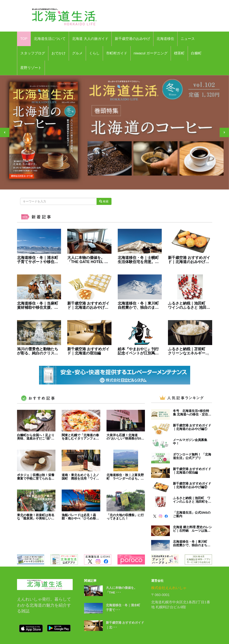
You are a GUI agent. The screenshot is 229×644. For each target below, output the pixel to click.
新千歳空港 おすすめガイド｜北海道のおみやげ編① (88, 306)
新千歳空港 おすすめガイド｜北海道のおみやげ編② (189, 260)
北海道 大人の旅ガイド (90, 39)
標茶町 (179, 53)
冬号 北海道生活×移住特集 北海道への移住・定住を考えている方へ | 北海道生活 (192, 413)
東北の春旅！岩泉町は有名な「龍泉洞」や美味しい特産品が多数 (36, 517)
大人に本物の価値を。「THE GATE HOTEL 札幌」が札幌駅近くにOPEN (88, 260)
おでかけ (59, 53)
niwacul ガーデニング (151, 53)
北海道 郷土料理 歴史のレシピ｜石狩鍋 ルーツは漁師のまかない (192, 529)
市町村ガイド (117, 53)
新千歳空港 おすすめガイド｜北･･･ (125, 625)
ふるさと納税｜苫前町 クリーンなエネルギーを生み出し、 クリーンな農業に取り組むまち (189, 351)
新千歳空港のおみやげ (132, 39)
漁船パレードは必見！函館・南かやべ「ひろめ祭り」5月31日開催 (79, 517)
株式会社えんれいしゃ (169, 588)
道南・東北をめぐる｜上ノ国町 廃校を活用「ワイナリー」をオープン (80, 477)
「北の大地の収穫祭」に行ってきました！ (125, 517)
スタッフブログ (33, 53)
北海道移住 (165, 39)
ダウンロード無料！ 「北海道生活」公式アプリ (192, 456)
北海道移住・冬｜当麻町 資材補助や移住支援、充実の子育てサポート (39, 306)
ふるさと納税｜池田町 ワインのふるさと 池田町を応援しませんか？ (189, 306)
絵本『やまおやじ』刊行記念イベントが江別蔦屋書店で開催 (138, 351)
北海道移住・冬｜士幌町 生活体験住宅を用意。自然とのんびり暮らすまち (140, 260)
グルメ (77, 53)
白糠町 (196, 53)
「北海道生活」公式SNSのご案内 (192, 514)
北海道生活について (50, 39)
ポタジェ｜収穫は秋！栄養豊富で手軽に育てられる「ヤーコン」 (36, 477)
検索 (104, 201)
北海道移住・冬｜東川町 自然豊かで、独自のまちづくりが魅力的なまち (140, 306)
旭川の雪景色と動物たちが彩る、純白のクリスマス (38, 351)
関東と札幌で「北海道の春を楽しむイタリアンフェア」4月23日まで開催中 (80, 437)
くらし (94, 53)
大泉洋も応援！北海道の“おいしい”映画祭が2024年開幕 (126, 437)
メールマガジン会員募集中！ (190, 442)
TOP (24, 39)
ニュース (188, 39)
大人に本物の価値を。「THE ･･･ (121, 590)
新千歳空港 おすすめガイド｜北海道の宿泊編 (88, 351)
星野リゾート (31, 68)
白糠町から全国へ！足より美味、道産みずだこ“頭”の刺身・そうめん (36, 437)
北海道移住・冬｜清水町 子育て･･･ (125, 607)
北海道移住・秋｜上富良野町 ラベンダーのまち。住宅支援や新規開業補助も (125, 477)
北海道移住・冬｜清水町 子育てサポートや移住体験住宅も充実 (39, 260)
